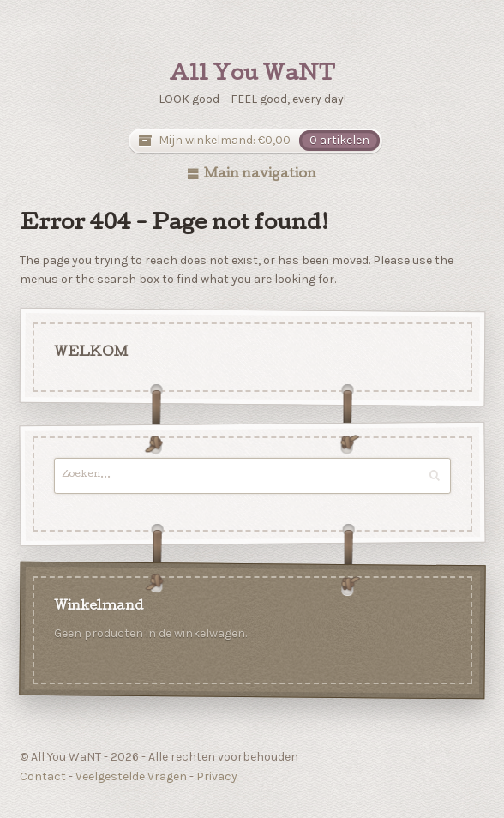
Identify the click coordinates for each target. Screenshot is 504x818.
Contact (43, 776)
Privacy (217, 776)
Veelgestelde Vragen (131, 776)
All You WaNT (252, 75)
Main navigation (260, 175)
